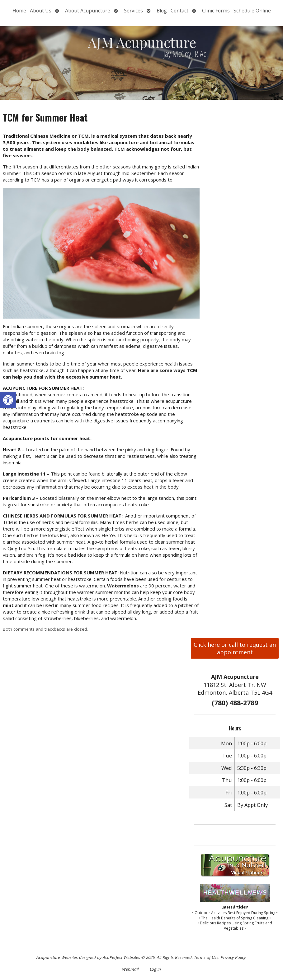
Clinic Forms (216, 11)
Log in (155, 969)
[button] (8, 400)
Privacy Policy (233, 957)
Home (19, 11)
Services (133, 11)
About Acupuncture (88, 11)
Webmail (130, 969)
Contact (179, 11)
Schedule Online (252, 11)
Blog (162, 11)
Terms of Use (206, 957)
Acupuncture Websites (57, 957)
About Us (41, 11)
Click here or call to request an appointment (235, 648)
